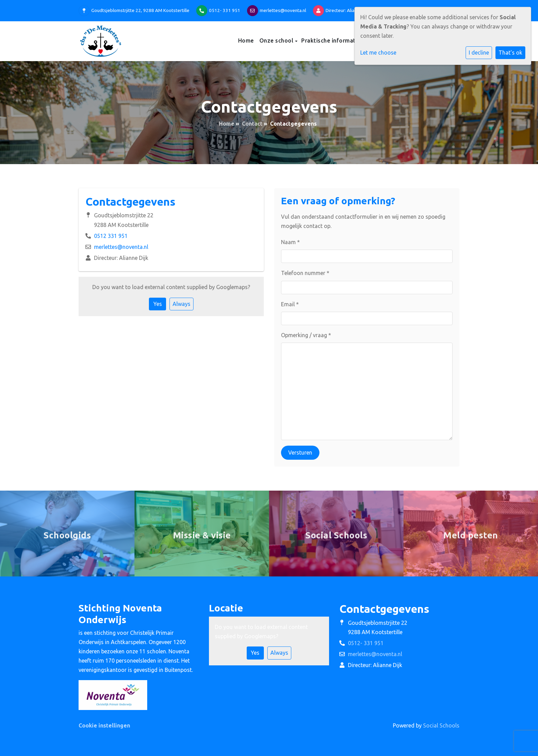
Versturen (300, 453)
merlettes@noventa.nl (283, 10)
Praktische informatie (332, 41)
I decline (479, 53)
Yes (158, 304)
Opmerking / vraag (306, 335)
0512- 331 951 (225, 10)
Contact (252, 124)
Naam (290, 242)
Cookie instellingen (104, 725)
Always (182, 304)
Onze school (277, 41)
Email (290, 304)
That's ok (510, 53)
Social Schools (441, 725)
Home (246, 41)
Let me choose (378, 53)
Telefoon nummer (305, 273)
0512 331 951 (111, 236)
